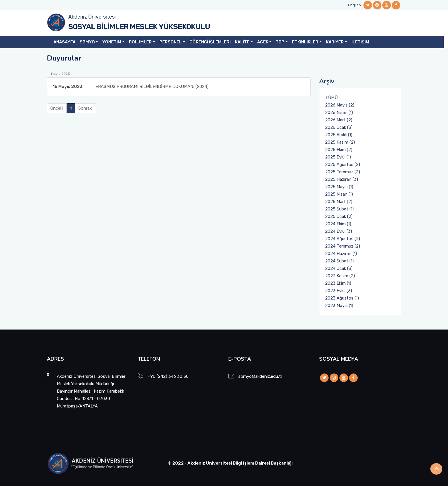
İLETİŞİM (360, 42)
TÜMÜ (331, 98)
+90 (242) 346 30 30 (168, 376)
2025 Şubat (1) (339, 209)
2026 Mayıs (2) (340, 105)
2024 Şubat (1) (339, 261)
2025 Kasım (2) (340, 142)
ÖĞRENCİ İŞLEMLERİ (210, 42)
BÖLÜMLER (140, 42)
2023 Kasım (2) (340, 276)
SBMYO (87, 42)
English (354, 5)
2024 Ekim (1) (338, 224)
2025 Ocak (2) (339, 216)
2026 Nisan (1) (339, 113)
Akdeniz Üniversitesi (92, 17)
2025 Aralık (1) (339, 135)
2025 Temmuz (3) (343, 172)
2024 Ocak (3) (339, 268)
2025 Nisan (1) (339, 194)
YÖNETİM (112, 42)
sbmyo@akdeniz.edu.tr (260, 376)
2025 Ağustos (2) (343, 164)
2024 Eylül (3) (339, 231)
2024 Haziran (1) (341, 254)
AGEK (263, 42)
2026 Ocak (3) (339, 127)
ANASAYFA (64, 42)
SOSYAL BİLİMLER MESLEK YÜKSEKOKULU (139, 27)
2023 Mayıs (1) (339, 306)
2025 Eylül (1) (338, 157)
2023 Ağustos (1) (342, 298)
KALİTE (242, 42)
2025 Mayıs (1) (339, 187)
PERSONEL (171, 42)
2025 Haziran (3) (342, 179)
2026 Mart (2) (339, 120)
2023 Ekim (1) (338, 283)
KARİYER (335, 42)
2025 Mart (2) (339, 202)
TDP (280, 42)
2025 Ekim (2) (339, 150)
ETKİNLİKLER (305, 42)
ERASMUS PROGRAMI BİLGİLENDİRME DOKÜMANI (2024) (131, 87)
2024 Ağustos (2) (343, 239)
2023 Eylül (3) (339, 291)
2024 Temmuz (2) (343, 246)
